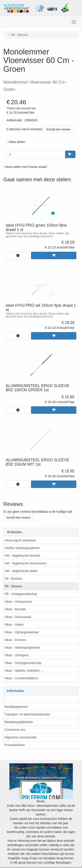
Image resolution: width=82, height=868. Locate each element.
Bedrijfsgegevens (16, 707)
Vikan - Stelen (14, 625)
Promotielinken (15, 745)
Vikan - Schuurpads (18, 617)
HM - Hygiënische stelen (21, 571)
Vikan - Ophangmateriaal (22, 632)
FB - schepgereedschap (21, 594)
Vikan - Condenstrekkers (21, 678)
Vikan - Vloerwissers (18, 602)
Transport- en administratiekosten (27, 714)
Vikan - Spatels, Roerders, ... (24, 671)
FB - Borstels (13, 579)
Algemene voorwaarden (21, 737)
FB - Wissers (13, 586)
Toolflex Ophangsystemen (22, 548)
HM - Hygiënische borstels (22, 556)
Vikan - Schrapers (17, 655)
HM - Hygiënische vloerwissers (25, 563)
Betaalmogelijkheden (19, 722)
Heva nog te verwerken (20, 540)
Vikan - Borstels (15, 609)
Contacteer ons (15, 730)
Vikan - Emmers (15, 640)
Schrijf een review (58, 129)
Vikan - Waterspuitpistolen (22, 648)
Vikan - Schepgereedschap (23, 663)
